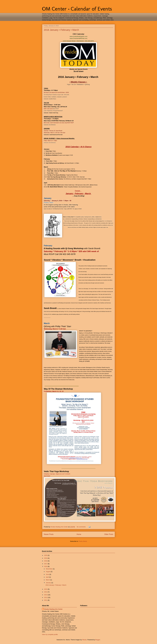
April (48, 577)
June (48, 574)
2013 (46, 595)
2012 (46, 597)
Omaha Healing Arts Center (53, 609)
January (49, 583)
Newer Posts (49, 534)
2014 (46, 592)
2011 (46, 600)
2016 (46, 566)
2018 (46, 561)
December (49, 569)
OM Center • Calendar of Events (77, 9)
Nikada (84, 640)
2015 (46, 589)
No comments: (81, 527)
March (48, 580)
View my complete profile (50, 634)
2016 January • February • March (61, 30)
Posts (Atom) (83, 541)
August (48, 572)
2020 (46, 555)
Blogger (98, 640)
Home (79, 534)
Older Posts (109, 534)
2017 (46, 564)
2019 (46, 558)
